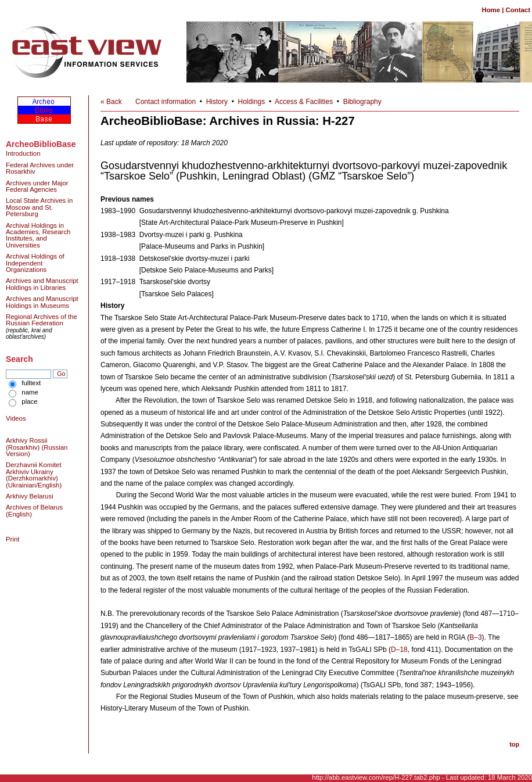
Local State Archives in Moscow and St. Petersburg (39, 207)
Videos (16, 418)
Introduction (23, 153)
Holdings (252, 102)
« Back (111, 102)
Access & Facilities (304, 102)
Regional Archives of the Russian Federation (42, 320)
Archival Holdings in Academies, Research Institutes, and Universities (38, 235)
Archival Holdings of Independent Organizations (35, 263)
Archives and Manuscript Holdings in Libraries (42, 284)
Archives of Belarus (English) (34, 510)
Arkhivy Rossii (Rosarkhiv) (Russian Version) (37, 447)
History (217, 102)
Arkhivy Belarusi (30, 496)
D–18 (399, 650)
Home (491, 10)
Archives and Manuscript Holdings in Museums (42, 302)
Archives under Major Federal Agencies (37, 186)
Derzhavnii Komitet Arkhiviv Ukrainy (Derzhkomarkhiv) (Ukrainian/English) (34, 475)
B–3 (475, 637)
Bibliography (362, 102)
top (514, 744)
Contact (518, 10)
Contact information (166, 102)
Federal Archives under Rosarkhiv (40, 168)
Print (12, 539)
